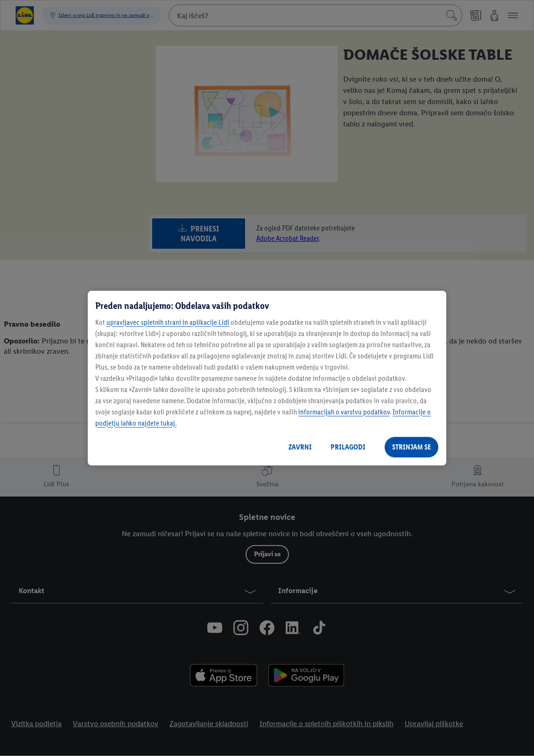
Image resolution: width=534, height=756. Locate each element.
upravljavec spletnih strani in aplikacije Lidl (168, 322)
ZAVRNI (300, 447)
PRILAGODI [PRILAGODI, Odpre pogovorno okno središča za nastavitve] (348, 447)
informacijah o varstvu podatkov (344, 412)
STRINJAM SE (411, 447)
